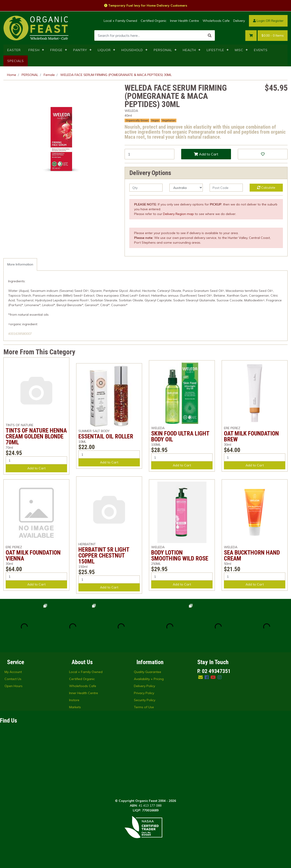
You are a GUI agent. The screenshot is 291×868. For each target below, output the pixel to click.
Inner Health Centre (184, 21)
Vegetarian (169, 120)
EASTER (14, 50)
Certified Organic (154, 21)
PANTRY (80, 50)
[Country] (186, 188)
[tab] (20, 264)
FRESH (34, 50)
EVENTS (261, 50)
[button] (263, 154)
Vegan (155, 120)
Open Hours (14, 686)
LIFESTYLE (215, 50)
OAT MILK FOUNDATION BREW (251, 436)
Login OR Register (268, 21)
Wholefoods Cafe (216, 21)
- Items (273, 36)
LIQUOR (104, 50)
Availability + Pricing (149, 679)
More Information (20, 264)
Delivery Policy (144, 686)
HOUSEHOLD (132, 50)
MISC (239, 50)
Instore (74, 700)
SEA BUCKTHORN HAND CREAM (252, 555)
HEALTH (189, 50)
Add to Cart (206, 154)
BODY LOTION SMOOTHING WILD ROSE (180, 555)
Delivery (239, 21)
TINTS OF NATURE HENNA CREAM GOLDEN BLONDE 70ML (36, 436)
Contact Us (13, 679)
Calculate (266, 188)
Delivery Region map (178, 214)
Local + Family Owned (120, 21)
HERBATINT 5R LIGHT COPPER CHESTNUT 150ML (104, 555)
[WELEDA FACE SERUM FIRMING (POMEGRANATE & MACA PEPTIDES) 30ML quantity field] (149, 154)
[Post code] (226, 188)
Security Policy (145, 700)
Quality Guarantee (148, 672)
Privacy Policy (144, 693)
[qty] (146, 188)
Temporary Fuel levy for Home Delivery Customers (146, 5)
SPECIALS (16, 61)
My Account (13, 672)
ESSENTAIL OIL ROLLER (106, 436)
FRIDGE (56, 50)
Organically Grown (137, 120)
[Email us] (201, 677)
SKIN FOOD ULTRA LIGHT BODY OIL (180, 436)
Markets (75, 707)
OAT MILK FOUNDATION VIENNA (33, 555)
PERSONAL (163, 50)
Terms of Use (144, 707)
